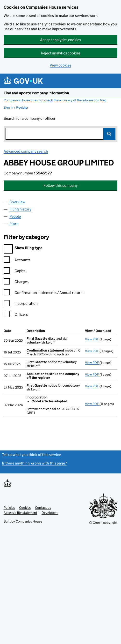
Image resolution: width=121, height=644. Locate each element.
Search (109, 134)
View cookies (60, 65)
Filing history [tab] (20, 209)
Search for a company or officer (30, 118)
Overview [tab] (17, 202)
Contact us (43, 508)
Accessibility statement (20, 513)
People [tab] (15, 216)
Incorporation (21, 304)
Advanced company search (26, 151)
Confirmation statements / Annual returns (44, 293)
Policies (9, 508)
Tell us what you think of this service (31, 455)
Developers (50, 513)
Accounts (17, 261)
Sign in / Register (16, 107)
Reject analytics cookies (61, 53)
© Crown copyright (103, 523)
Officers (16, 315)
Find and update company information (36, 93)
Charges (16, 282)
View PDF (92, 339)
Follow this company (60, 185)
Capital (15, 272)
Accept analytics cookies (60, 40)
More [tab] (14, 224)
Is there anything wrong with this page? (34, 463)
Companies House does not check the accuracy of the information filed (55, 100)
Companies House (29, 521)
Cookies (25, 508)
